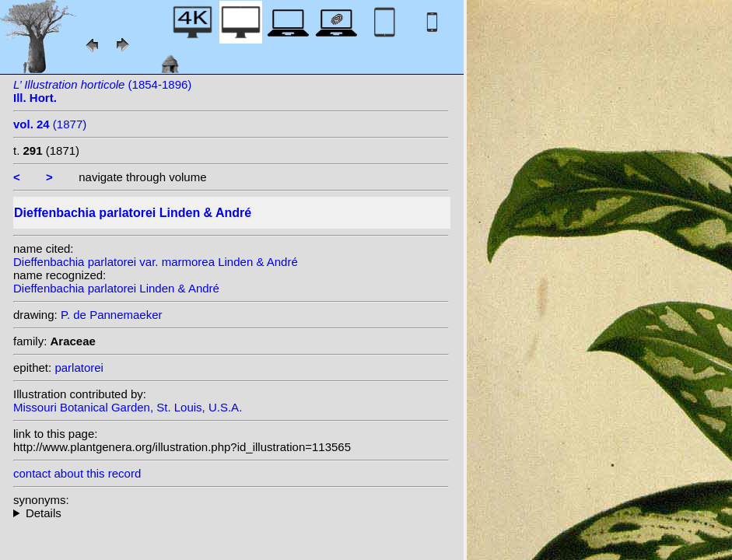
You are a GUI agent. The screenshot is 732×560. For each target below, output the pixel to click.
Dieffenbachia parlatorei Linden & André (116, 288)
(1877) (50, 124)
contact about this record (77, 473)
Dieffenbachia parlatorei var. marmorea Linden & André (156, 262)
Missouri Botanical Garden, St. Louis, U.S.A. (128, 407)
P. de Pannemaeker (112, 315)
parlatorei (79, 367)
